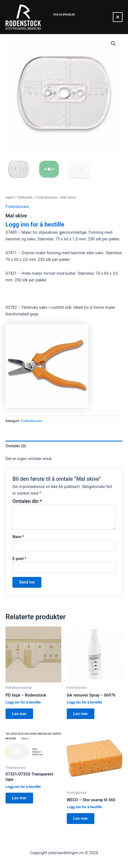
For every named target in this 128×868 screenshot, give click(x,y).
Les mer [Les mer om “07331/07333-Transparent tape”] (19, 798)
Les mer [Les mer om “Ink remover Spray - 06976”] (81, 714)
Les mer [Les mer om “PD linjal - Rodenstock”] (19, 714)
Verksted (25, 197)
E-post (19, 559)
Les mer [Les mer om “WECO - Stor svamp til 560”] (81, 818)
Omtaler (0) (16, 446)
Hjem (10, 197)
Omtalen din (27, 501)
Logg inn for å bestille (35, 224)
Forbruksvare (46, 197)
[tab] (64, 446)
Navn (18, 537)
